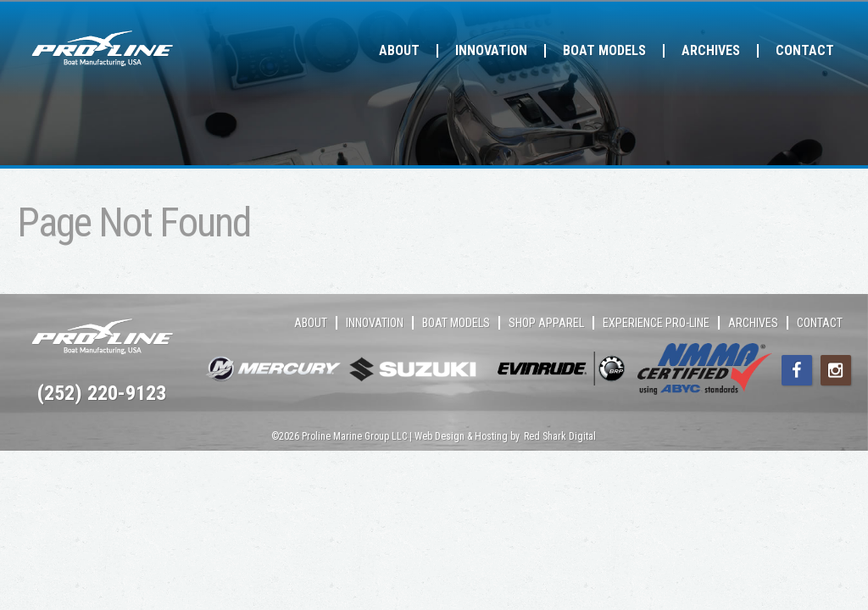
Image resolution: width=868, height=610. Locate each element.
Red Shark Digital (560, 436)
